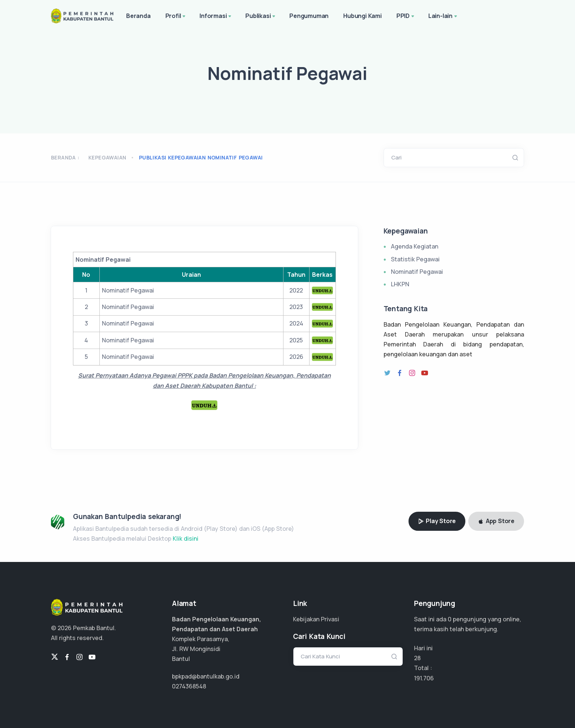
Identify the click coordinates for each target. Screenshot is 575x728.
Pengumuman (309, 16)
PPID (406, 16)
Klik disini (186, 538)
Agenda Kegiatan (415, 246)
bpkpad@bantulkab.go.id (206, 676)
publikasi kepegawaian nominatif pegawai (201, 157)
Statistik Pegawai (415, 259)
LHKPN (400, 284)
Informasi (216, 16)
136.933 (424, 678)
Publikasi (261, 16)
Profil (176, 16)
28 (417, 658)
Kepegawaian (107, 157)
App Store (496, 521)
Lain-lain (443, 16)
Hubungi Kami (362, 16)
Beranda (138, 16)
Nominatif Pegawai (417, 272)
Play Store (437, 521)
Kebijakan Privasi (316, 619)
